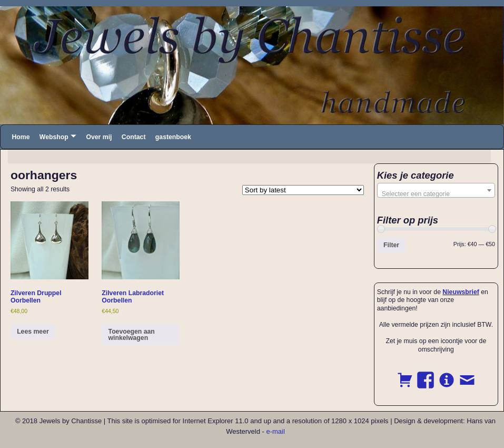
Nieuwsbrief (461, 292)
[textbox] (436, 194)
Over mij (99, 137)
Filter (391, 245)
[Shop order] (303, 190)
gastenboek (173, 137)
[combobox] (436, 190)
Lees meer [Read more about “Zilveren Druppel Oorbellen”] (33, 332)
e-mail (275, 431)
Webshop (54, 137)
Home (21, 137)
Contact (134, 137)
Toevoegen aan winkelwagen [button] (132, 335)
